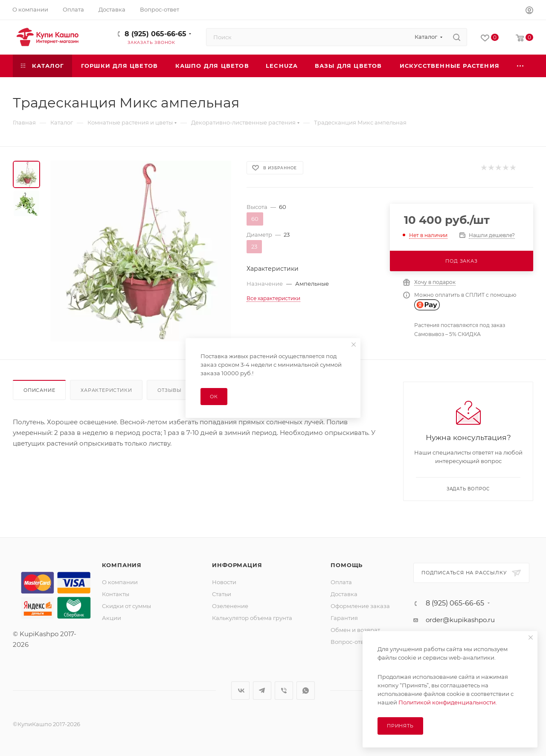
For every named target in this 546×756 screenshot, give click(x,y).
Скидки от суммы (126, 606)
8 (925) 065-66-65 (155, 34)
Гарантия (344, 618)
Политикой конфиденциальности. (448, 702)
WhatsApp (306, 691)
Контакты (116, 594)
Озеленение (230, 606)
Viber (284, 691)
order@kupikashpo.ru (460, 620)
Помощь (347, 565)
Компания (122, 565)
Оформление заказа (360, 606)
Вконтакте (240, 691)
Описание (39, 390)
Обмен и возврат (355, 630)
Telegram (262, 691)
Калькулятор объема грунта (252, 618)
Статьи (222, 594)
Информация (237, 565)
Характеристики (106, 390)
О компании (120, 582)
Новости (224, 582)
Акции (112, 618)
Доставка (344, 594)
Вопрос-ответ (350, 642)
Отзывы (170, 390)
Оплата (341, 582)
